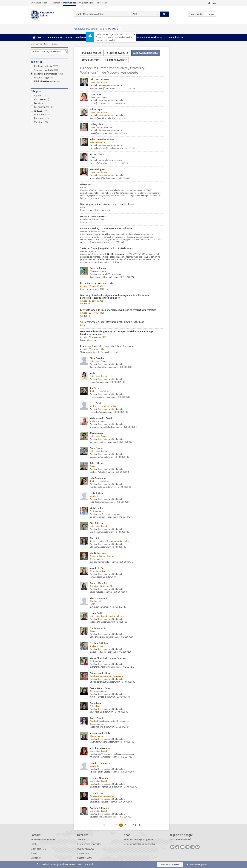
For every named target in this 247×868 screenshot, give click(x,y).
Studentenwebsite (49, 70)
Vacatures (49, 122)
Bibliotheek (102, 3)
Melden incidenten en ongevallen (139, 844)
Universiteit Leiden (39, 3)
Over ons (81, 840)
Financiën (53, 37)
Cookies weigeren (198, 864)
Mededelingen (49, 107)
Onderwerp (49, 115)
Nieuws (49, 111)
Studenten (55, 3)
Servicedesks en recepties (43, 840)
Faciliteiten (82, 37)
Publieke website (49, 66)
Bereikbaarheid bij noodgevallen (139, 840)
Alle (135, 14)
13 (135, 825)
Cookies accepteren (170, 864)
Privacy (34, 853)
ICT (67, 37)
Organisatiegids (86, 3)
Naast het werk (84, 858)
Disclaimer (36, 858)
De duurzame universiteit (89, 844)
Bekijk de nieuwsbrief (180, 840)
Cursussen (49, 99)
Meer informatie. (86, 864)
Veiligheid (175, 37)
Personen (49, 118)
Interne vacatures (85, 849)
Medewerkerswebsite (39, 44)
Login (214, 3)
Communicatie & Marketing (147, 37)
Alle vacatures (84, 853)
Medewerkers (70, 3)
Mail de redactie (38, 849)
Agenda (49, 96)
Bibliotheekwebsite (49, 81)
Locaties (49, 103)
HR (40, 37)
